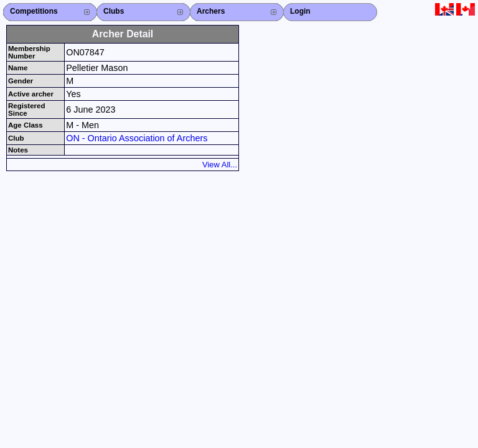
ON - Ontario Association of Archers (137, 138)
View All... (220, 165)
